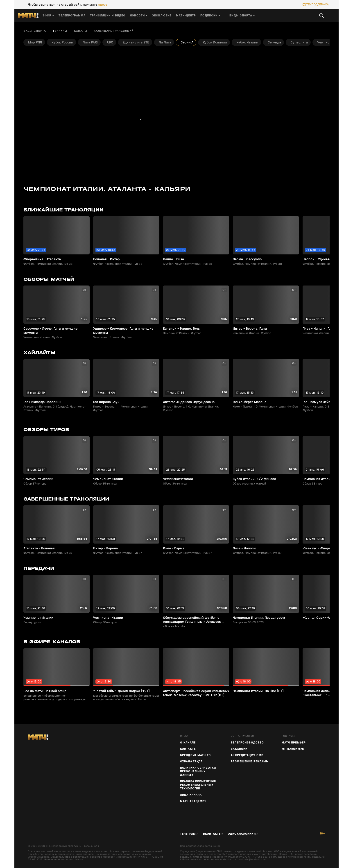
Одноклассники (242, 834)
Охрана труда (191, 761)
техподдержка (318, 5)
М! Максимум (293, 749)
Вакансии (239, 749)
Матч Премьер (294, 743)
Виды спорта (35, 31)
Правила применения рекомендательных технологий (198, 785)
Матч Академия (193, 801)
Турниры (60, 31)
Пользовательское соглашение (200, 846)
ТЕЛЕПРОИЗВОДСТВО (247, 743)
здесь (103, 5)
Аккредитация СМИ (247, 755)
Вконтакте (212, 834)
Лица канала (191, 795)
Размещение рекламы (250, 761)
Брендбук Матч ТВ (195, 755)
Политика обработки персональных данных (198, 771)
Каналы (81, 31)
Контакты (188, 749)
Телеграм (188, 834)
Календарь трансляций (114, 31)
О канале (188, 743)
